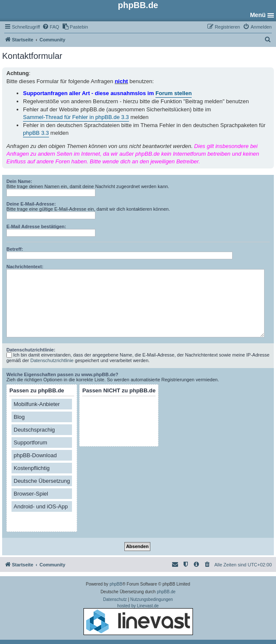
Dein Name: (19, 181)
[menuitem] (51, 27)
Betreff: (15, 249)
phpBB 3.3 (36, 133)
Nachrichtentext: (25, 267)
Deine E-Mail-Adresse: (31, 204)
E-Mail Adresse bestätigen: (36, 226)
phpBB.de (166, 592)
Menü (258, 15)
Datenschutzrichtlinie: (31, 350)
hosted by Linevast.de (138, 619)
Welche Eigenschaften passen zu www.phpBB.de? (62, 374)
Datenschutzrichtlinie (52, 360)
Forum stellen (174, 93)
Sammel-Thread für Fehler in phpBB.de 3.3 (76, 117)
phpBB (116, 584)
